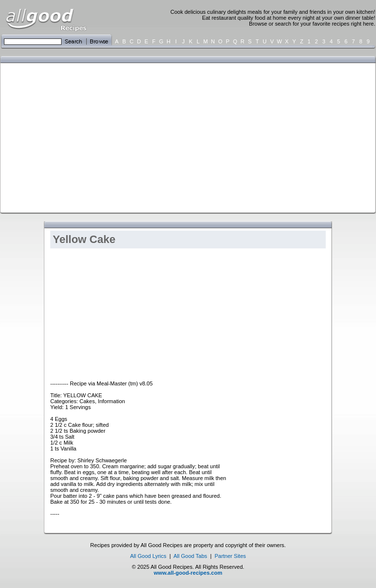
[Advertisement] (153, 137)
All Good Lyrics (148, 556)
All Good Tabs (190, 556)
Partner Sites (230, 556)
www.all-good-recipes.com (188, 573)
